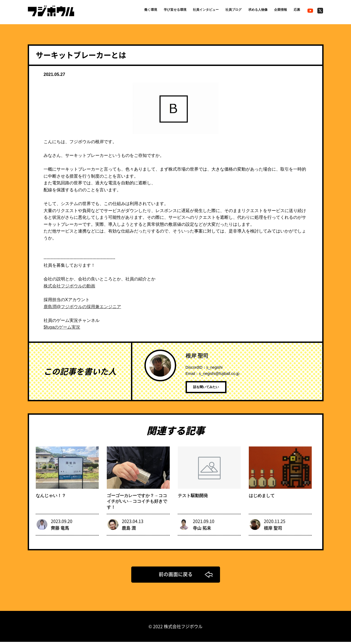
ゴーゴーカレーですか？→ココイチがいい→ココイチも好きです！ (137, 503)
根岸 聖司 (197, 356)
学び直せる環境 (155, 11)
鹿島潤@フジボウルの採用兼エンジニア (82, 307)
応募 (296, 11)
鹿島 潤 (129, 530)
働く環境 (127, 11)
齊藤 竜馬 (60, 530)
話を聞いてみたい (212, 389)
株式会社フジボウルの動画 (69, 286)
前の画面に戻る (176, 576)
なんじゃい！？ (51, 497)
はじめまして (262, 497)
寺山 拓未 (202, 530)
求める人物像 (251, 11)
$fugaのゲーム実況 (62, 327)
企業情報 (277, 11)
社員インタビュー (191, 11)
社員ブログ (223, 11)
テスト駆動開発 (193, 497)
